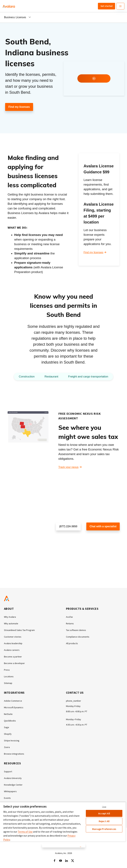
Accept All (104, 813)
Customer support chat (100, 537)
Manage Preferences (104, 829)
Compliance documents (78, 637)
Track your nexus (68, 467)
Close (104, 807)
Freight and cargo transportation (88, 377)
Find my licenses (19, 107)
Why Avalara (10, 617)
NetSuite (8, 714)
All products (72, 643)
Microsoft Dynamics (14, 707)
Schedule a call (65, 537)
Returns (70, 623)
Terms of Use (25, 832)
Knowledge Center (13, 785)
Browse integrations (14, 754)
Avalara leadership (13, 643)
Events (7, 798)
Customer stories (13, 637)
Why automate (11, 623)
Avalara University (13, 778)
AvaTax (69, 617)
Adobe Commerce (13, 701)
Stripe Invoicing (12, 741)
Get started (106, 6)
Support (8, 771)
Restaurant (51, 377)
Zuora (7, 747)
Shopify (8, 734)
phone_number (74, 701)
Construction (27, 377)
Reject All (104, 821)
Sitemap (8, 683)
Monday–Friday (74, 719)
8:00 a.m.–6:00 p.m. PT (77, 711)
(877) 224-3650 (68, 526)
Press (7, 670)
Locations (9, 676)
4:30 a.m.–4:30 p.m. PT (77, 725)
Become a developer (14, 663)
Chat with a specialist (103, 526)
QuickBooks (10, 721)
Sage (7, 727)
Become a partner (13, 657)
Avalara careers (12, 650)
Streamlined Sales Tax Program (19, 630)
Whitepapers (10, 791)
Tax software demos (76, 630)
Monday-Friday (73, 706)
